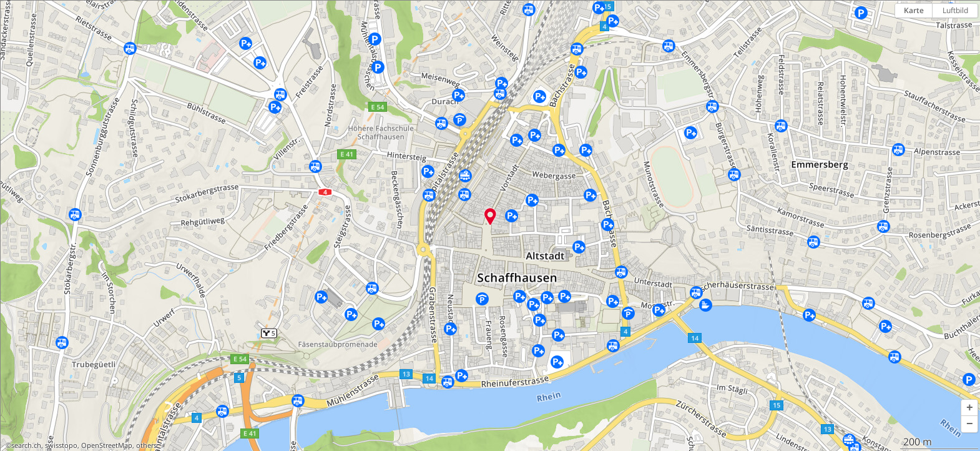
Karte (914, 10)
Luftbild (955, 10)
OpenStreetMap (107, 445)
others (146, 445)
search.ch (26, 445)
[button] (969, 408)
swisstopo (61, 445)
